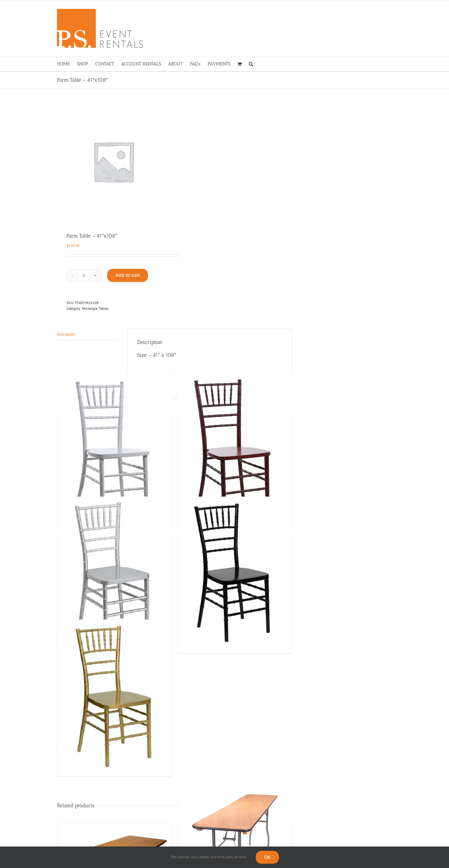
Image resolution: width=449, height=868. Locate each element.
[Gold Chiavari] (114, 696)
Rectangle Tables (95, 308)
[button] (251, 64)
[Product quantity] (84, 275)
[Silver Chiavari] (114, 573)
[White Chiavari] (114, 450)
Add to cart (128, 275)
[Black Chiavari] (235, 573)
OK (267, 857)
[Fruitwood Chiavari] (235, 450)
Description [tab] (66, 334)
